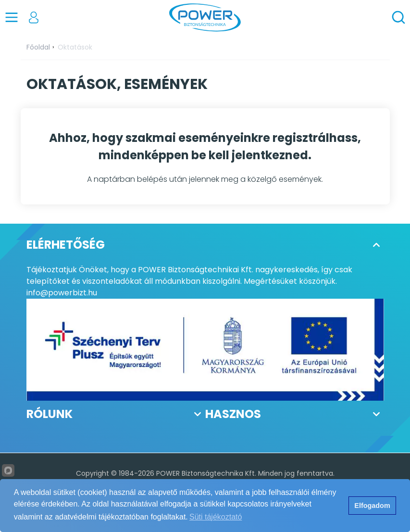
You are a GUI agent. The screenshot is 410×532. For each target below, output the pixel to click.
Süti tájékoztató (216, 517)
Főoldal (38, 47)
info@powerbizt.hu (62, 293)
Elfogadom (372, 506)
